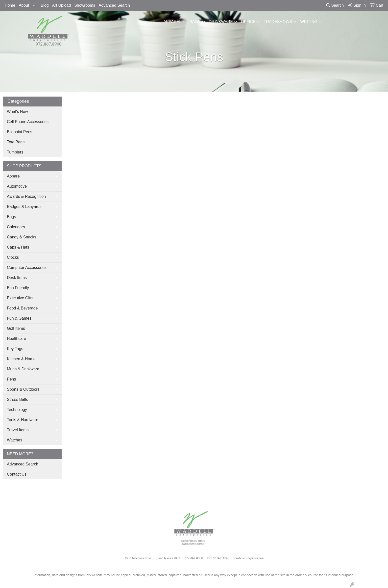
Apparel (173, 22)
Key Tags (15, 349)
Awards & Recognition (26, 196)
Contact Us (17, 474)
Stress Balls (17, 399)
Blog (45, 5)
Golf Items (16, 328)
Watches (15, 440)
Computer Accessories (27, 268)
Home (10, 5)
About (24, 5)
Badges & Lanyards (24, 207)
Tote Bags (16, 142)
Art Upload (62, 5)
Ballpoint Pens (20, 132)
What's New (17, 112)
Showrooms (85, 5)
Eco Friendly (18, 288)
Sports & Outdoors (23, 389)
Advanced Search (114, 5)
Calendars (16, 227)
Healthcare (16, 339)
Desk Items (17, 278)
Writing (309, 22)
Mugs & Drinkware (23, 369)
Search (335, 5)
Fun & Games (19, 318)
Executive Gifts (20, 298)
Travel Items (18, 430)
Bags (195, 22)
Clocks (13, 257)
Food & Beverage (22, 308)
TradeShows (278, 22)
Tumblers (15, 152)
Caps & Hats (18, 247)
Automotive (17, 186)
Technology (17, 410)
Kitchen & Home (21, 359)
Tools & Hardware (23, 420)
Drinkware (221, 22)
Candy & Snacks (22, 237)
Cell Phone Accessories (28, 122)
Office (248, 22)
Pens (11, 379)
